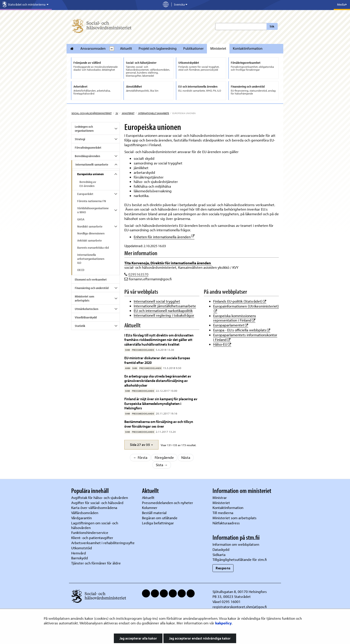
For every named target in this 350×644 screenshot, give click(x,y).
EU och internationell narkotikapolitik (163, 311)
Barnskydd (80, 558)
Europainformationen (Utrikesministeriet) (246, 306)
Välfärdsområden (85, 513)
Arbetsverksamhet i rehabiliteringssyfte (103, 543)
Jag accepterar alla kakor (138, 638)
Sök (272, 26)
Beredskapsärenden (87, 156)
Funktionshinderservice (90, 532)
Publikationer (193, 48)
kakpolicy (223, 623)
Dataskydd (221, 549)
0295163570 (138, 274)
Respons (223, 568)
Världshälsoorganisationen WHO (93, 210)
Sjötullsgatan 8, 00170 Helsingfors (240, 592)
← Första (140, 457)
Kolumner (150, 508)
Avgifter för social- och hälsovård (97, 503)
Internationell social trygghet (157, 301)
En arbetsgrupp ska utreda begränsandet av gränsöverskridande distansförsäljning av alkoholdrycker (158, 381)
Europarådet (85, 194)
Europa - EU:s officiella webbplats (242, 330)
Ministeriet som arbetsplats (84, 298)
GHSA (81, 219)
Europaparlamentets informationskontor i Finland (245, 337)
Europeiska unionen (91, 174)
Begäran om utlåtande (160, 518)
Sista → (162, 465)
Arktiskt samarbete (90, 240)
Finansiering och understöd (92, 288)
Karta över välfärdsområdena (94, 508)
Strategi (80, 139)
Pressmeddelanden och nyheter (168, 503)
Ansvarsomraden (93, 48)
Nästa (186, 457)
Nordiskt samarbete (90, 226)
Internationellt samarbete (153, 113)
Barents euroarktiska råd (93, 248)
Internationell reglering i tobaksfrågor (164, 315)
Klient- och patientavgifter (92, 538)
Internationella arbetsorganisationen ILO (91, 259)
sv (117, 113)
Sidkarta (219, 555)
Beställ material (154, 513)
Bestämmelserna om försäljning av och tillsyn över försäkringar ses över (159, 424)
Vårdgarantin (81, 518)
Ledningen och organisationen (84, 129)
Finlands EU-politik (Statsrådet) (240, 301)
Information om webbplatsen (236, 544)
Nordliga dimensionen (91, 233)
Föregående (164, 457)
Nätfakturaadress (226, 523)
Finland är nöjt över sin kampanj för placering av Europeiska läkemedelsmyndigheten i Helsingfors (161, 403)
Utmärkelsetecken (86, 309)
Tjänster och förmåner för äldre (96, 563)
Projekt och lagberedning (158, 48)
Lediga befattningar (158, 523)
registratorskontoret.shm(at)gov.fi (240, 607)
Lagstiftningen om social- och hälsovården (95, 525)
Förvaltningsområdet (88, 148)
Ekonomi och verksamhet (91, 279)
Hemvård (79, 553)
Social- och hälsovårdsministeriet (92, 113)
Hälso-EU (222, 344)
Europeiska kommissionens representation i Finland (235, 318)
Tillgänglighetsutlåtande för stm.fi (240, 559)
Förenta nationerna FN (92, 201)
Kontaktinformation (248, 48)
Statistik (80, 326)
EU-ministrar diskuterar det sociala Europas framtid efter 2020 (157, 360)
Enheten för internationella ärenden (164, 237)
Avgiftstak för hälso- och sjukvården (100, 497)
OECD (81, 270)
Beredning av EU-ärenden (88, 184)
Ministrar (220, 497)
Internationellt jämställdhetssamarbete (165, 306)
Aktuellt (126, 48)
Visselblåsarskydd (86, 317)
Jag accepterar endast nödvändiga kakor (200, 638)
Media (342, 4)
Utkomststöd (82, 548)
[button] (141, 445)
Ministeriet (218, 48)
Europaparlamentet (231, 325)
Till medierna (223, 513)
